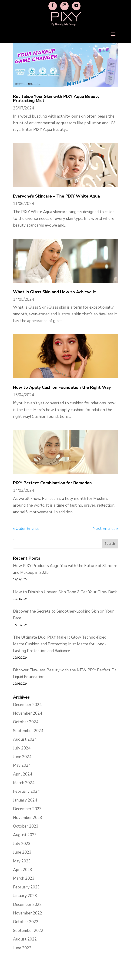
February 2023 (26, 887)
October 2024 (26, 722)
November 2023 (28, 818)
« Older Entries (26, 529)
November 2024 (28, 713)
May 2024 (22, 765)
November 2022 (28, 913)
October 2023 (26, 826)
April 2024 (23, 774)
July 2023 (22, 844)
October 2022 (26, 922)
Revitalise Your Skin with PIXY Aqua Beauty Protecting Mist (56, 99)
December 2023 (27, 809)
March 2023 (24, 878)
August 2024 (25, 739)
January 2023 (25, 896)
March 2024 (24, 783)
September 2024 (28, 731)
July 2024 (22, 748)
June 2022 (22, 948)
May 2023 (22, 861)
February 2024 (26, 791)
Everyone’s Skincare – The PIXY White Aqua (56, 196)
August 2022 (25, 939)
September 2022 (28, 931)
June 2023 (22, 852)
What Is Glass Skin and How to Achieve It (55, 292)
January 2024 (25, 800)
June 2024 (22, 757)
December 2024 (27, 705)
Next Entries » (105, 529)
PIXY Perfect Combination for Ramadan (52, 483)
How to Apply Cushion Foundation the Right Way (62, 387)
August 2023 (25, 835)
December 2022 (27, 905)
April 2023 (23, 870)
